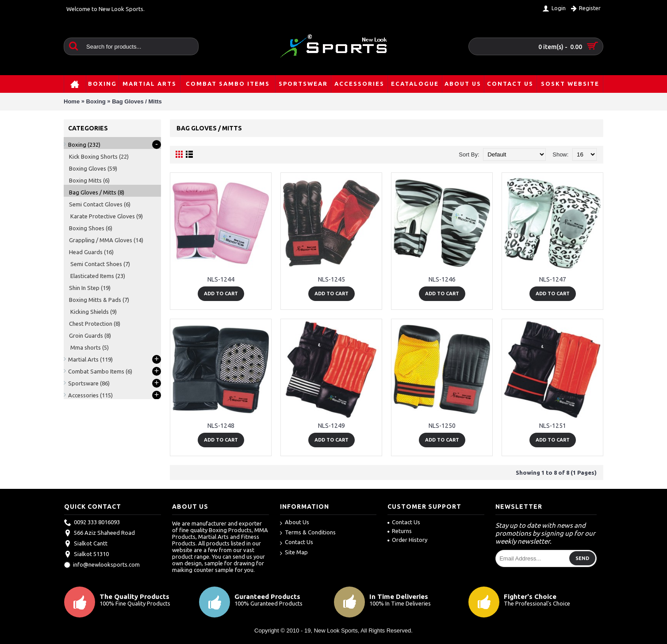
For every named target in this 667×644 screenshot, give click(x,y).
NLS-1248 (221, 426)
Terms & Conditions (308, 533)
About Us (295, 523)
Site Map (294, 553)
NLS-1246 (442, 279)
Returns (400, 531)
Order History (407, 540)
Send (582, 558)
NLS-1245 (332, 279)
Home (72, 101)
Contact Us (297, 543)
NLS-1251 (553, 426)
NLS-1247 (553, 279)
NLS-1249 (332, 426)
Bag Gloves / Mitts (137, 101)
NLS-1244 (221, 279)
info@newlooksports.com (102, 565)
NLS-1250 (442, 426)
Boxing (96, 101)
